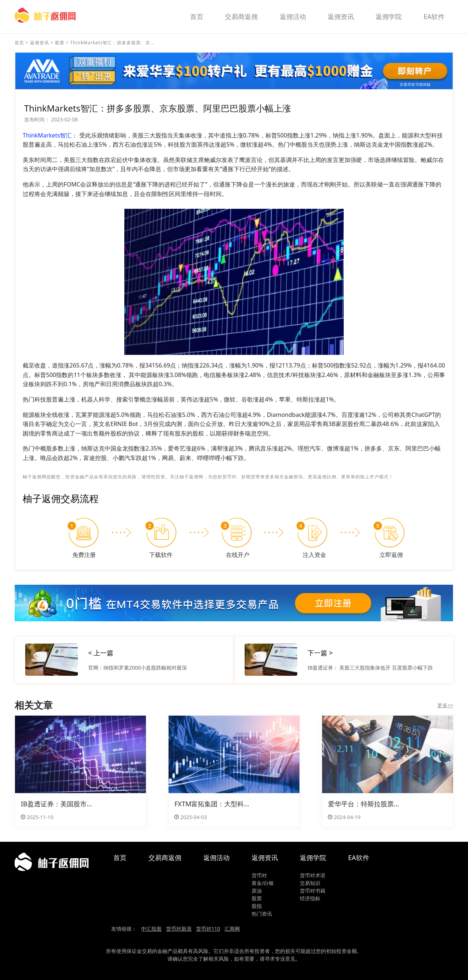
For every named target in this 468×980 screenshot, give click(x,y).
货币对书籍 (313, 891)
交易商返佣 (241, 16)
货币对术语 (313, 875)
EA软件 (434, 16)
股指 (257, 906)
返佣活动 (293, 16)
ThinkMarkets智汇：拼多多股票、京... (113, 43)
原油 (257, 891)
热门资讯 (262, 914)
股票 (60, 43)
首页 (197, 16)
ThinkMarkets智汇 (47, 135)
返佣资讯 (341, 16)
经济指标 (310, 898)
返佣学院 (389, 16)
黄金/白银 (263, 883)
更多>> (445, 705)
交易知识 (310, 883)
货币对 (259, 875)
